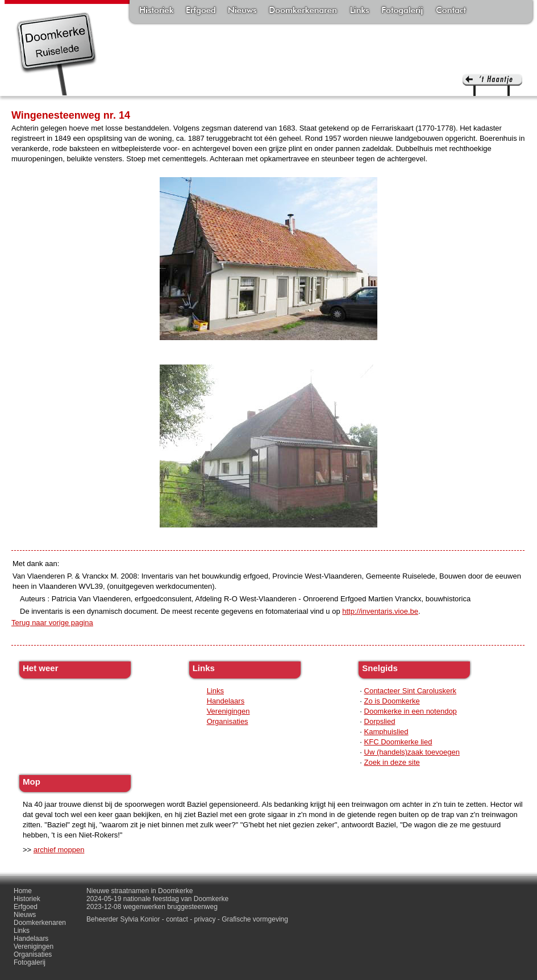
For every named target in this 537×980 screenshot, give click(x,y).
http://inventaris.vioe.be (380, 611)
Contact (451, 11)
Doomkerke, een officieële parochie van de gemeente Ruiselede (57, 53)
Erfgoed (201, 11)
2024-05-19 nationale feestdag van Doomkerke (157, 899)
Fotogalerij (402, 11)
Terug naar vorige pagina (52, 623)
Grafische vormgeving (255, 919)
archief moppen (59, 850)
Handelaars (226, 701)
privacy (205, 919)
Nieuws (242, 11)
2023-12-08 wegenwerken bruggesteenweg (152, 907)
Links (359, 11)
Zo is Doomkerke (392, 701)
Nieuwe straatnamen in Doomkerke (140, 891)
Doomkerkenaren (303, 11)
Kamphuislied (386, 732)
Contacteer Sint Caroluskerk (411, 691)
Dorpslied (380, 721)
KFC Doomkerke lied (398, 742)
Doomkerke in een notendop (411, 711)
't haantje (492, 85)
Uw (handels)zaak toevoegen (412, 752)
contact (177, 919)
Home (23, 891)
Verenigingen (228, 711)
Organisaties (228, 721)
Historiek (157, 11)
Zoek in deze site (392, 762)
